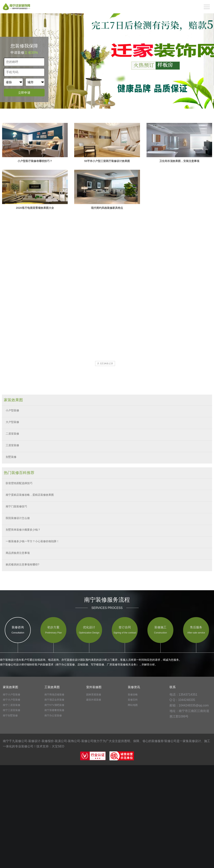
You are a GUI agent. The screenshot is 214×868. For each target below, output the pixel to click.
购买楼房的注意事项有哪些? (23, 565)
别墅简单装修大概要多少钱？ (23, 530)
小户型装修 (12, 410)
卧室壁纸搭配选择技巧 (19, 483)
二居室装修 (12, 434)
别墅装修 (11, 457)
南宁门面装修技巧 (16, 506)
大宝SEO (58, 746)
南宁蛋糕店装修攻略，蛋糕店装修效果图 (30, 495)
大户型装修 (12, 422)
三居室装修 (12, 445)
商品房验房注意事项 (18, 553)
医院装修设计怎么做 (18, 518)
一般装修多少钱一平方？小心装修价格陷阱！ (32, 541)
